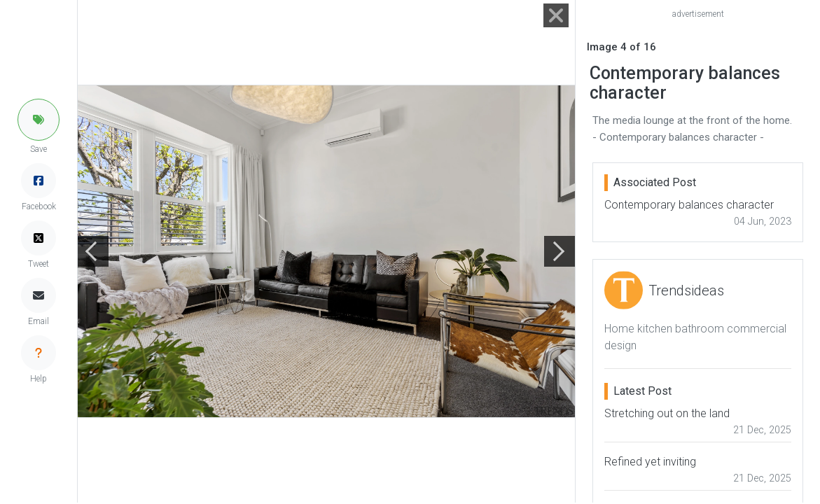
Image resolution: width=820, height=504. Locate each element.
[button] (39, 120)
